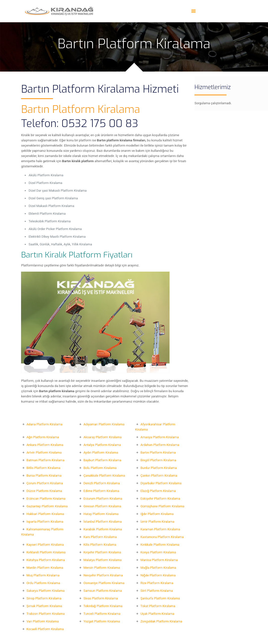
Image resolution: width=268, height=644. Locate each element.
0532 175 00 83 (100, 124)
